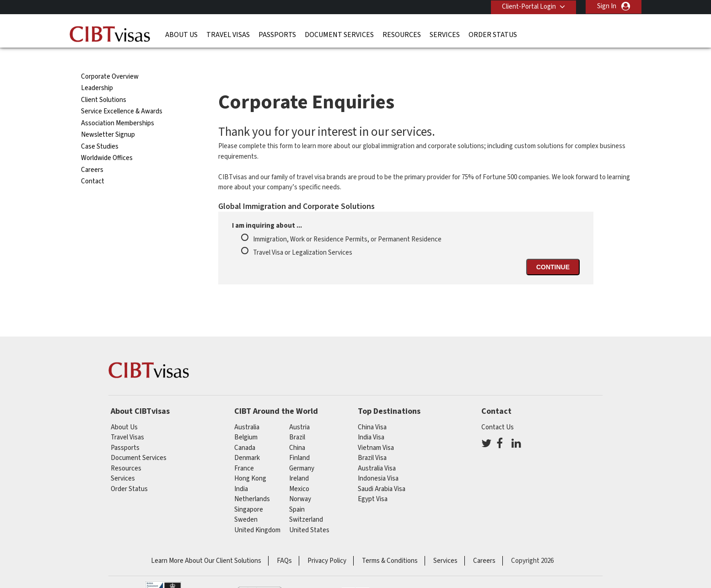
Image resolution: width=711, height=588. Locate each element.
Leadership (97, 72)
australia (247, 411)
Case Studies (100, 130)
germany (302, 452)
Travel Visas (228, 34)
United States (309, 514)
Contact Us (498, 411)
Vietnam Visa (376, 431)
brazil (297, 421)
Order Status (493, 34)
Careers (92, 153)
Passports (277, 34)
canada (245, 431)
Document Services (339, 34)
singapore (249, 493)
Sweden (246, 503)
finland (299, 441)
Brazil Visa (372, 441)
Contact (93, 165)
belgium (246, 421)
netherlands (252, 483)
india (241, 473)
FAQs (284, 544)
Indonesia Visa (378, 462)
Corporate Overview (110, 60)
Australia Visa (377, 452)
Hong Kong (250, 462)
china (297, 431)
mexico (299, 473)
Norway (300, 483)
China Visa (372, 411)
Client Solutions (104, 83)
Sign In (607, 6)
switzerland (306, 503)
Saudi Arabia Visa (382, 473)
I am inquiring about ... (267, 209)
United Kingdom (257, 514)
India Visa (371, 421)
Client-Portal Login (528, 6)
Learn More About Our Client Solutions (206, 544)
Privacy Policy (327, 544)
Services (445, 34)
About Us (181, 34)
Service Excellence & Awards (122, 95)
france (244, 452)
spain (297, 493)
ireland (299, 462)
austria (299, 411)
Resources (402, 34)
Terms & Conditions (390, 544)
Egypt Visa (373, 483)
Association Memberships (118, 107)
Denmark (247, 441)
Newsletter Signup (108, 118)
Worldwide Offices (107, 142)
